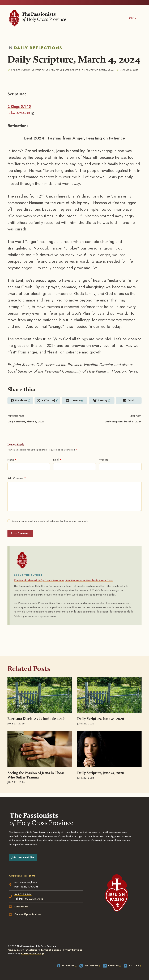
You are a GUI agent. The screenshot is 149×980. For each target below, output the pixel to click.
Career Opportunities (28, 914)
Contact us (22, 906)
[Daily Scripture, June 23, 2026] (109, 695)
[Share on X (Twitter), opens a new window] (47, 401)
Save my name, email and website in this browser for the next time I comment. (50, 522)
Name (12, 460)
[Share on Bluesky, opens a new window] (102, 401)
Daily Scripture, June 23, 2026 (101, 719)
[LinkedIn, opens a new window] (112, 966)
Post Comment (20, 534)
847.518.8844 (24, 894)
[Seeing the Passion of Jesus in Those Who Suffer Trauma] (40, 750)
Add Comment (17, 479)
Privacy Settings (73, 950)
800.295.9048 (35, 898)
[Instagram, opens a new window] (90, 966)
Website (104, 460)
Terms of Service (51, 950)
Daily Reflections (38, 48)
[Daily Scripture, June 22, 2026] (109, 750)
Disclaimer (32, 950)
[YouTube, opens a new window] (133, 966)
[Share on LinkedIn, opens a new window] (74, 401)
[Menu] (135, 18)
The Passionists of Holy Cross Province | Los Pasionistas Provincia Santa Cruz (72, 581)
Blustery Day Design (33, 954)
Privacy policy (16, 950)
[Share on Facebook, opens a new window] (20, 401)
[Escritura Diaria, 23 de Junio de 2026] (40, 695)
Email (57, 460)
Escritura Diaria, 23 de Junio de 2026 (36, 719)
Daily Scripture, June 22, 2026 (101, 773)
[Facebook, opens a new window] (67, 966)
